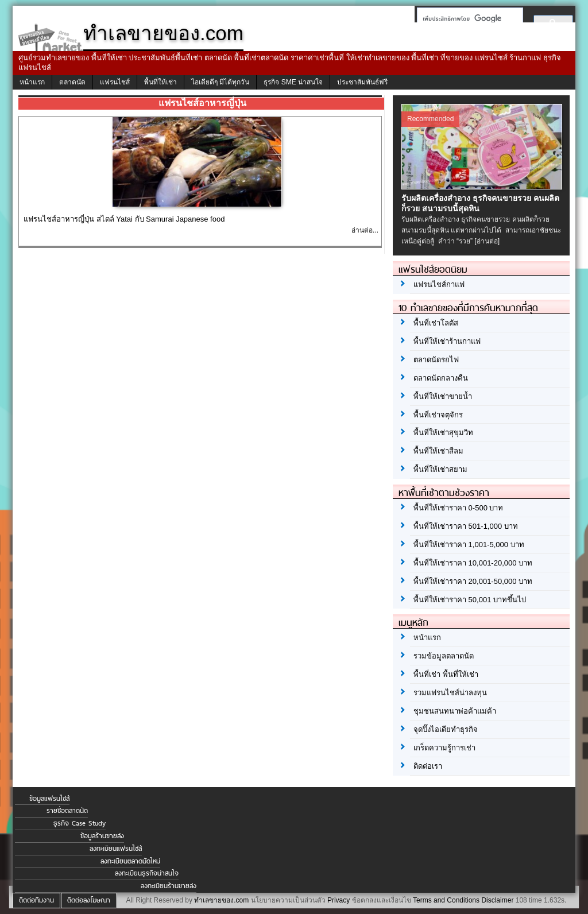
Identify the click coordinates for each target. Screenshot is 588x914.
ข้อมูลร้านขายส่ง (102, 836)
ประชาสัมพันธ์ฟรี (362, 82)
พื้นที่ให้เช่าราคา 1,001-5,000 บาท (469, 545)
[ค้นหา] (467, 18)
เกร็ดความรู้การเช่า (444, 748)
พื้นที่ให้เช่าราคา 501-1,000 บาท (466, 526)
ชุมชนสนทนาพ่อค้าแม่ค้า (455, 711)
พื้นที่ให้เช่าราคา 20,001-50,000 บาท (473, 581)
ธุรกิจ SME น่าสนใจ (293, 82)
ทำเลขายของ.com (221, 900)
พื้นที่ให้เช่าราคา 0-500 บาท (458, 508)
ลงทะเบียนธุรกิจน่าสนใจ (147, 873)
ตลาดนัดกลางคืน (441, 378)
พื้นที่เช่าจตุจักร (438, 415)
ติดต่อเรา (428, 766)
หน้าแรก (32, 82)
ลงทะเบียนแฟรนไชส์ (116, 849)
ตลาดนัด (72, 82)
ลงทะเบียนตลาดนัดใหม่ (130, 861)
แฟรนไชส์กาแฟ (439, 284)
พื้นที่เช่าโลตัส (436, 323)
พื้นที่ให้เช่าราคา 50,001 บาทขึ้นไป (470, 600)
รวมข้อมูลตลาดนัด (444, 656)
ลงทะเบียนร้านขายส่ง (169, 886)
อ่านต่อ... (365, 230)
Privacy (339, 900)
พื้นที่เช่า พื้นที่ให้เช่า (446, 674)
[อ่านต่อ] (487, 241)
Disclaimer (497, 900)
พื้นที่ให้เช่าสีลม (438, 451)
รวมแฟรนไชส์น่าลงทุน (450, 693)
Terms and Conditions (446, 900)
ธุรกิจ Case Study (80, 823)
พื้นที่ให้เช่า (160, 82)
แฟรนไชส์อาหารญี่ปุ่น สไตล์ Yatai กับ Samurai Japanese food (124, 219)
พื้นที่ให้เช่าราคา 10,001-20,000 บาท (473, 563)
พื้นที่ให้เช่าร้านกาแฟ (447, 341)
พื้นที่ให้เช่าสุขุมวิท (443, 433)
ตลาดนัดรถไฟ (436, 360)
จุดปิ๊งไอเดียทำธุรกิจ (446, 729)
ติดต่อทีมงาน (36, 900)
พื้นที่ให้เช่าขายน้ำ (443, 396)
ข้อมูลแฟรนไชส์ (49, 799)
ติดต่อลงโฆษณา (89, 900)
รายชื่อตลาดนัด (67, 811)
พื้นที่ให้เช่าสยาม (440, 469)
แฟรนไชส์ (115, 82)
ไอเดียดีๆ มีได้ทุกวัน (220, 82)
